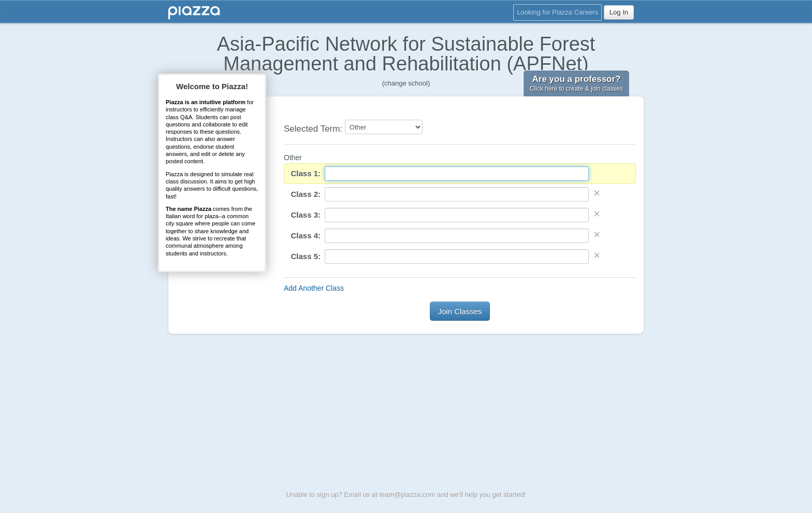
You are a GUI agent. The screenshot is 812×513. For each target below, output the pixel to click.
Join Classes (460, 311)
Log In (619, 12)
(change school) (406, 83)
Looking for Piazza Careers (557, 12)
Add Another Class (314, 288)
